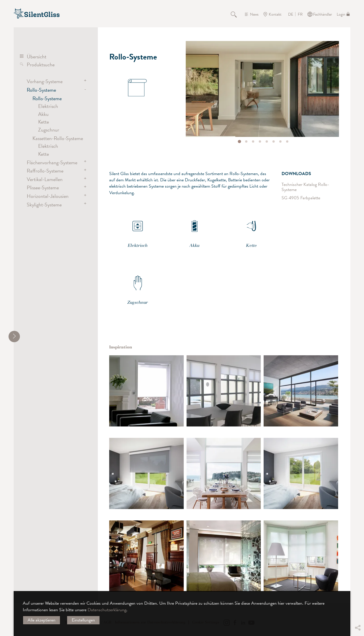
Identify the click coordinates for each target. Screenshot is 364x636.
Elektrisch (48, 106)
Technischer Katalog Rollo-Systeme (305, 187)
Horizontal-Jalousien (48, 196)
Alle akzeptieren (42, 620)
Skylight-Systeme (44, 205)
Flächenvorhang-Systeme (52, 162)
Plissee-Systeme (43, 187)
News (254, 14)
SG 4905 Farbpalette (301, 198)
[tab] (240, 141)
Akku (43, 114)
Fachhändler (323, 14)
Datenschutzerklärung (107, 610)
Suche (237, 14)
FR (300, 15)
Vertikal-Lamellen (45, 179)
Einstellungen (83, 620)
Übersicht (37, 57)
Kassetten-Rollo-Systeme (58, 138)
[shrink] (14, 337)
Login (341, 14)
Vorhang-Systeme (45, 81)
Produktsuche (41, 64)
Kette (44, 122)
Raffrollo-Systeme (45, 171)
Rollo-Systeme (41, 90)
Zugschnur (49, 130)
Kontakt (275, 14)
